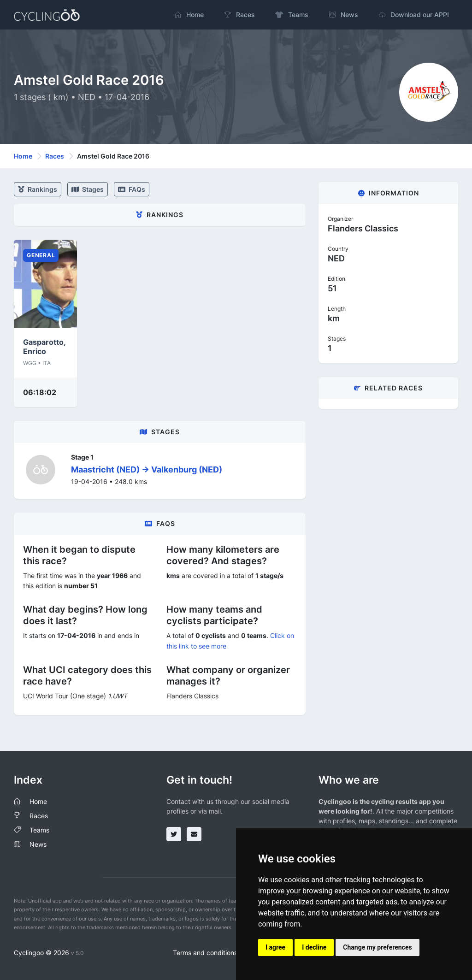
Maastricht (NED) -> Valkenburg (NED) (147, 469)
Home (23, 156)
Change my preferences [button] (377, 947)
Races (55, 156)
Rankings (38, 189)
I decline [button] (314, 947)
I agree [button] (275, 947)
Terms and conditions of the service (227, 953)
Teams (39, 830)
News (38, 844)
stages (88, 189)
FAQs (132, 189)
